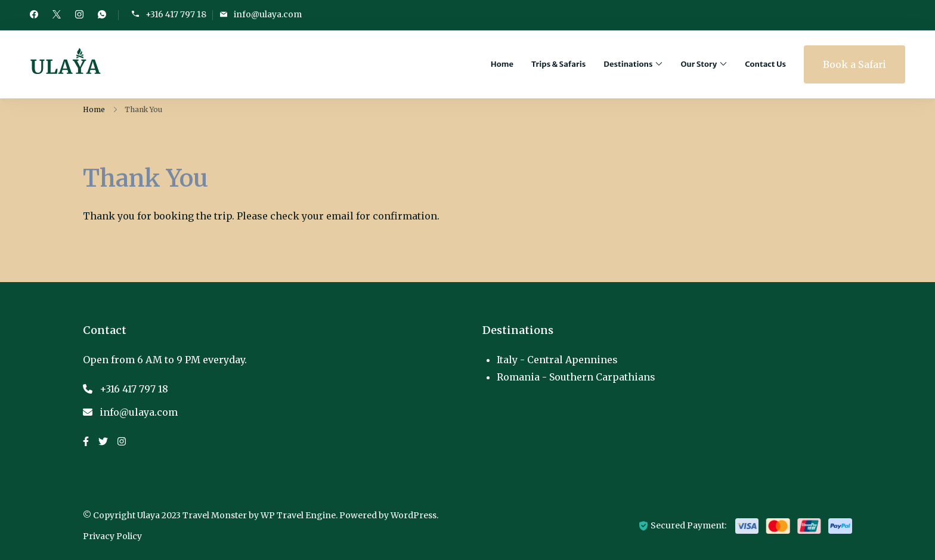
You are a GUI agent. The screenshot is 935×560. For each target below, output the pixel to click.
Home (502, 64)
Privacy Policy (112, 536)
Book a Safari (854, 64)
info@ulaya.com (268, 15)
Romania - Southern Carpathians (576, 377)
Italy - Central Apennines (557, 360)
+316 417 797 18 (176, 15)
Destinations (628, 64)
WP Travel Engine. (299, 515)
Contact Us (765, 64)
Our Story (699, 64)
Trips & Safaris (558, 64)
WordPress (414, 515)
